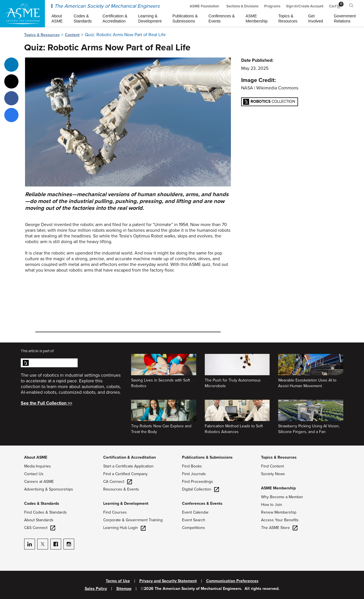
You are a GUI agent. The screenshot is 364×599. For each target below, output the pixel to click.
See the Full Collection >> (46, 403)
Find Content (272, 466)
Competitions (194, 528)
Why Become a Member (282, 497)
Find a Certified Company (125, 474)
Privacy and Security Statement (168, 581)
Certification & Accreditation (130, 457)
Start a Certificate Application (128, 466)
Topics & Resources (42, 35)
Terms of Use (118, 581)
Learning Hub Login (124, 528)
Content (72, 35)
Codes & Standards (42, 503)
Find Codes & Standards (45, 512)
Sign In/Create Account (305, 6)
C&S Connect (40, 528)
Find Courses (115, 512)
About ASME (36, 457)
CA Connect (118, 482)
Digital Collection (200, 489)
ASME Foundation (204, 6)
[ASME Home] (22, 14)
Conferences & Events (202, 503)
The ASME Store (279, 528)
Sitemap (124, 589)
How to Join (272, 505)
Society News (273, 474)
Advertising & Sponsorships (49, 489)
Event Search (194, 520)
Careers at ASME (39, 482)
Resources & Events (121, 489)
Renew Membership (279, 512)
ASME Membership (278, 488)
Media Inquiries (38, 466)
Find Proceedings (197, 482)
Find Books (192, 466)
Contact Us (34, 474)
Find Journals (194, 474)
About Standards (39, 520)
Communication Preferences (232, 581)
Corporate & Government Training (133, 520)
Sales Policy (96, 589)
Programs (272, 6)
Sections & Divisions (242, 6)
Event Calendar (195, 512)
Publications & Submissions (207, 457)
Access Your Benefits (280, 520)
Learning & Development (126, 503)
